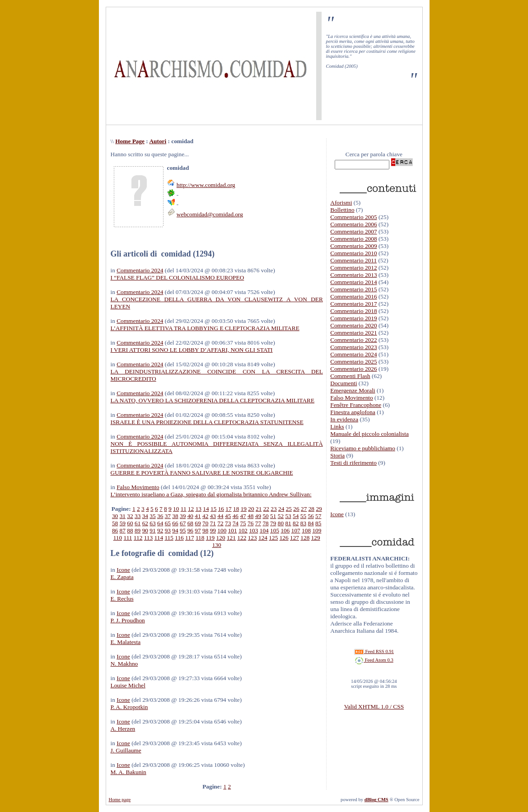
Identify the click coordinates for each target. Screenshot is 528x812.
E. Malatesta (126, 642)
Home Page (130, 141)
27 (304, 509)
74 (236, 523)
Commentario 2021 (353, 333)
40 (190, 516)
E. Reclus (122, 599)
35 (152, 516)
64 (160, 523)
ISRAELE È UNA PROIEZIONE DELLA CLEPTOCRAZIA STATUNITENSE (207, 422)
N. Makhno (124, 664)
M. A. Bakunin (128, 772)
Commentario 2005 (353, 217)
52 (281, 516)
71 (213, 523)
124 (263, 538)
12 (191, 509)
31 (123, 516)
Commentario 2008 (353, 239)
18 (236, 509)
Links (337, 427)
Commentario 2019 (353, 318)
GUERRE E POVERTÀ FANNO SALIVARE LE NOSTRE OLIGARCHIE (202, 473)
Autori (158, 141)
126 (284, 538)
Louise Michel (128, 685)
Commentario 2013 (353, 275)
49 (258, 516)
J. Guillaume (126, 750)
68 (190, 523)
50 (265, 516)
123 (252, 538)
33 (138, 516)
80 (281, 523)
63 (152, 523)
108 (306, 530)
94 (175, 530)
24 (281, 509)
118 (200, 538)
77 (258, 523)
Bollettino (342, 210)
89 (138, 530)
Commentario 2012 (353, 268)
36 (160, 516)
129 (316, 538)
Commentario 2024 (140, 270)
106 (285, 530)
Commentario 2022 (353, 340)
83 (303, 523)
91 (152, 530)
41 (198, 516)
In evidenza (344, 419)
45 (228, 516)
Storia (337, 455)
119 (210, 538)
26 (296, 509)
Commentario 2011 (353, 260)
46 (236, 516)
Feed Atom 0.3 (374, 660)
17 (228, 509)
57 (318, 516)
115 (169, 538)
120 (221, 538)
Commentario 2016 (353, 296)
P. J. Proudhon (128, 620)
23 (273, 509)
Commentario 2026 (353, 369)
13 (199, 509)
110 (118, 538)
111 (128, 538)
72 (220, 523)
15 (213, 509)
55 (303, 516)
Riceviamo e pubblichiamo (363, 448)
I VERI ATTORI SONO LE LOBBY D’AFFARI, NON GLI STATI (192, 350)
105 (275, 530)
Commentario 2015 (353, 289)
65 (168, 523)
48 (250, 516)
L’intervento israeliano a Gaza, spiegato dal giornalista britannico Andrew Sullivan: (211, 494)
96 (190, 530)
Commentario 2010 (353, 253)
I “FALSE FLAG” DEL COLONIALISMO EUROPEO (178, 278)
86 (115, 530)
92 (160, 530)
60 (130, 523)
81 (288, 523)
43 (213, 516)
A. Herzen (123, 729)
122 (242, 538)
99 (213, 530)
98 (205, 530)
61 (138, 523)
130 (217, 545)
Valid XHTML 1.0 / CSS (374, 707)
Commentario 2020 (353, 325)
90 (145, 530)
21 (259, 509)
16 (221, 509)
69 (198, 523)
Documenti (343, 383)
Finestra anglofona (353, 412)
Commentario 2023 (353, 347)
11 (184, 509)
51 (273, 516)
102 (243, 530)
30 (115, 516)
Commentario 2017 (353, 304)
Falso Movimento (138, 487)
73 (228, 523)
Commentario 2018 (353, 311)
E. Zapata (122, 577)
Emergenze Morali (353, 390)
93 (168, 530)
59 (123, 523)
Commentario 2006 (353, 224)
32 (130, 516)
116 (179, 538)
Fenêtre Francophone (356, 405)
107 (296, 530)
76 (250, 523)
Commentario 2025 (353, 362)
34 (145, 516)
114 (159, 538)
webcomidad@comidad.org (210, 214)
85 (318, 523)
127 (294, 538)
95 (183, 530)
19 (244, 509)
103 (253, 530)
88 (130, 530)
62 (145, 523)
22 (266, 509)
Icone (123, 570)
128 (305, 538)
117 (190, 538)
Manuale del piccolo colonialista (369, 434)
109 (317, 530)
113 (149, 538)
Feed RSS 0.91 (374, 651)
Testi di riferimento (353, 463)
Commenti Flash (350, 376)
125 (273, 538)
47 (243, 516)
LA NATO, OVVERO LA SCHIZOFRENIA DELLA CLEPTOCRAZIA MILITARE (213, 400)
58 (115, 523)
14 (206, 509)
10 (176, 509)
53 (288, 516)
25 (289, 509)
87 (123, 530)
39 (183, 516)
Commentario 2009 (353, 246)
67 (183, 523)
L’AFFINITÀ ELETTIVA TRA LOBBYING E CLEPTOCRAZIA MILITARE (205, 328)
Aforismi (341, 203)
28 (311, 509)
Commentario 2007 (353, 231)
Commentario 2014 (353, 282)
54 (296, 516)
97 (198, 530)
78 (265, 523)
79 (273, 523)
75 (243, 523)
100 (222, 530)
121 (231, 538)
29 (319, 509)
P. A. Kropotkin (129, 707)
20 (251, 509)
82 (296, 523)
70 (205, 523)
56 (311, 516)
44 (220, 516)
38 (175, 516)
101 (233, 530)
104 (264, 530)
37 (168, 516)
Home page (120, 800)
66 (175, 523)
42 (205, 516)
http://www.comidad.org (206, 185)
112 (138, 538)
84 (311, 523)
